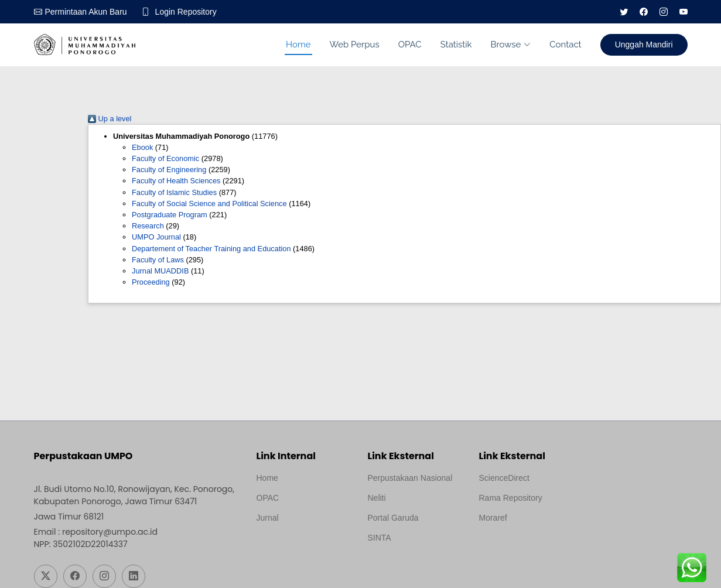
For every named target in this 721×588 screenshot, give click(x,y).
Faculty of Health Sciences (176, 181)
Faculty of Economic (165, 158)
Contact (565, 45)
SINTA (380, 538)
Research (148, 226)
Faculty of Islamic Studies (174, 192)
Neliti (377, 498)
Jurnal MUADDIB (160, 271)
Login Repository (186, 12)
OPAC (410, 45)
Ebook (142, 147)
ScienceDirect (504, 478)
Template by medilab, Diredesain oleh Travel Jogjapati (297, 546)
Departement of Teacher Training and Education (211, 249)
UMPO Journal (156, 237)
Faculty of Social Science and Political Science (209, 204)
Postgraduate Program (170, 215)
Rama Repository (511, 498)
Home (298, 45)
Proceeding (151, 282)
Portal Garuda (393, 518)
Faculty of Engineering (169, 170)
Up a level (110, 119)
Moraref (493, 518)
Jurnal (268, 518)
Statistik (456, 45)
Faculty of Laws (158, 260)
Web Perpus (355, 45)
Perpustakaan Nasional (410, 478)
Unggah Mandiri (644, 45)
